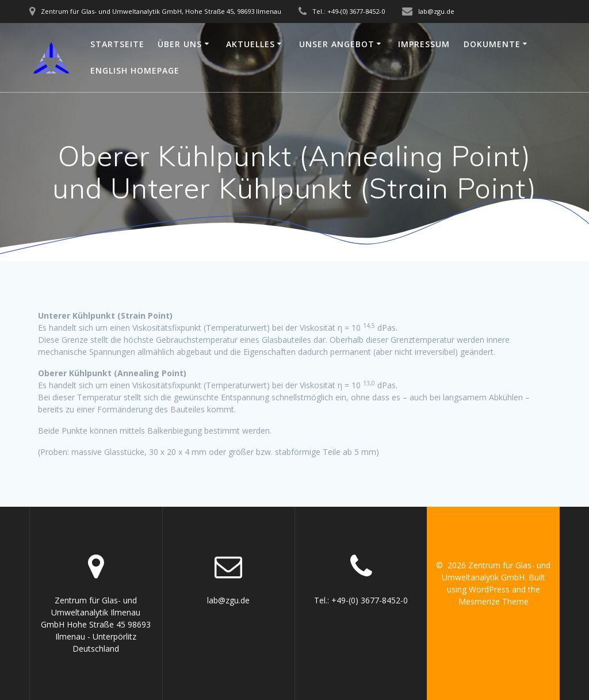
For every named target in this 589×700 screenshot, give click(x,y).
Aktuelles (250, 44)
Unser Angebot (337, 44)
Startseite (117, 44)
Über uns (180, 44)
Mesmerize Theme (494, 601)
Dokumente (492, 44)
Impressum (424, 44)
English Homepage (135, 70)
